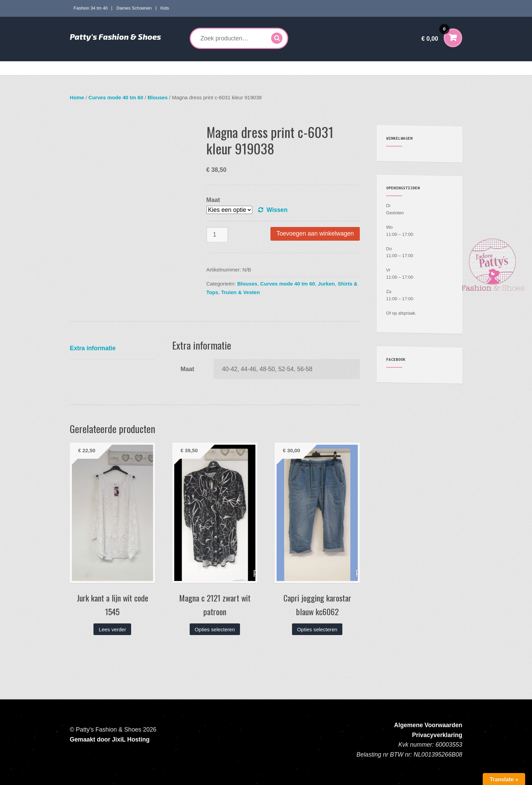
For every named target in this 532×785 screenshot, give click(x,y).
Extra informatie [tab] (93, 348)
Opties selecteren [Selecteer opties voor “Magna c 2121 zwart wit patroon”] (215, 629)
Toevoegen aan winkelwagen (315, 233)
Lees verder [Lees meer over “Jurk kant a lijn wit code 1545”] (113, 629)
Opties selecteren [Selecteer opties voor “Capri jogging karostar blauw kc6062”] (317, 629)
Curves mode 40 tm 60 (170, 68)
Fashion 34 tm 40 (91, 8)
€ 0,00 (435, 34)
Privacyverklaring (437, 735)
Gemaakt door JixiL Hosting (110, 739)
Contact (430, 68)
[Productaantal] (217, 235)
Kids (165, 8)
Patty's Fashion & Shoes (115, 37)
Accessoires (296, 68)
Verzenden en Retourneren (386, 68)
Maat (213, 200)
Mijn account (337, 68)
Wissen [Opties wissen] (277, 210)
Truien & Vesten (240, 292)
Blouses (158, 97)
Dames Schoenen (134, 8)
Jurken (326, 284)
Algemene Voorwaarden (428, 725)
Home (81, 68)
